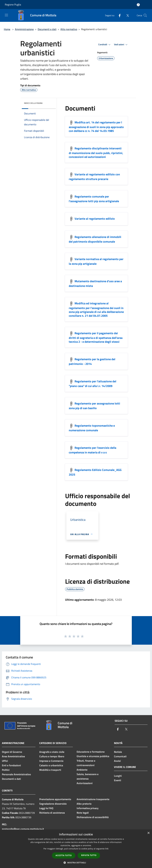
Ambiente (82, 770)
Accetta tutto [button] (64, 855)
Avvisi (117, 761)
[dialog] (76, 849)
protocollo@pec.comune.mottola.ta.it (23, 829)
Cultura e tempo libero (52, 756)
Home (7, 29)
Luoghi (118, 776)
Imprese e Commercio (51, 761)
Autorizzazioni (85, 783)
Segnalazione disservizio (53, 804)
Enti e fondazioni (11, 765)
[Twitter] (126, 15)
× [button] (148, 833)
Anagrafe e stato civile (52, 752)
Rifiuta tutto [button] (89, 855)
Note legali (83, 813)
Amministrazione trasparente (93, 799)
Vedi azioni (121, 45)
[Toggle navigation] (6, 15)
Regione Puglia (13, 4)
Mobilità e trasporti (50, 770)
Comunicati (120, 756)
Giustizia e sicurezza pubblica (93, 756)
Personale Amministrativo (16, 774)
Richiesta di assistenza (52, 813)
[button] (76, 863)
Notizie (118, 752)
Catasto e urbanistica (51, 765)
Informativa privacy (88, 808)
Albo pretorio (84, 804)
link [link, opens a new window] (107, 849)
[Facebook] (118, 15)
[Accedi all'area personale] (138, 5)
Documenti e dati (47, 29)
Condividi (105, 45)
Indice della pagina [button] (33, 103)
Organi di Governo (12, 752)
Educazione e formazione (91, 752)
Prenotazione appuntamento (55, 799)
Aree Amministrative (13, 756)
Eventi (118, 780)
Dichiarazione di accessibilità (93, 817)
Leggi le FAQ (46, 808)
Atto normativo (69, 29)
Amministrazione (24, 29)
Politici (6, 770)
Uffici (5, 761)
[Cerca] (145, 15)
